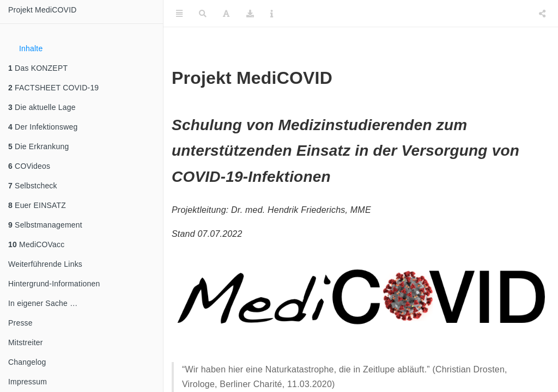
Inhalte (31, 48)
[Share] (542, 14)
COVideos (29, 166)
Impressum (28, 382)
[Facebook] (519, 14)
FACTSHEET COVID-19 (53, 88)
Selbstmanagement (45, 225)
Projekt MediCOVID (43, 10)
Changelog (27, 362)
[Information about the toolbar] (272, 14)
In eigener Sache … (43, 303)
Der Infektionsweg (43, 127)
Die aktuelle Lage (42, 107)
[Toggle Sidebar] (179, 14)
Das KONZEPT (38, 68)
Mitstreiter (26, 342)
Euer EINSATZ (37, 205)
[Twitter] (494, 14)
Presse (20, 323)
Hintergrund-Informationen (54, 284)
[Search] (203, 14)
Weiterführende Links (45, 264)
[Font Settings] (226, 14)
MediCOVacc (37, 244)
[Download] (250, 14)
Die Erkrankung (38, 146)
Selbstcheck (33, 186)
